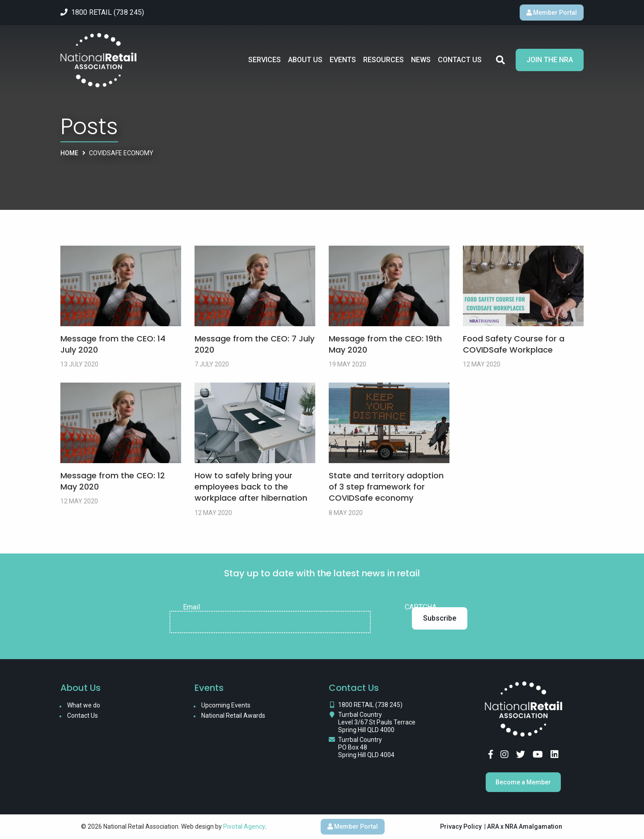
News (421, 60)
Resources (383, 60)
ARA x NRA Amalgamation (525, 826)
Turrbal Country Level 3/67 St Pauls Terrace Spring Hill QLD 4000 (377, 722)
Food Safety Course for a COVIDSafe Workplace (514, 344)
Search (500, 60)
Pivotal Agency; (245, 826)
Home (69, 153)
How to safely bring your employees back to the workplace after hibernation (251, 487)
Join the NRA (550, 60)
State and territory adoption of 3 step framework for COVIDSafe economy (386, 487)
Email (191, 607)
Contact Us (460, 60)
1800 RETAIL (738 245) (370, 705)
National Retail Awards (233, 715)
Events (343, 60)
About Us (305, 60)
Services (265, 60)
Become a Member (523, 782)
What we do (84, 705)
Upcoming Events (226, 705)
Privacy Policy (461, 826)
